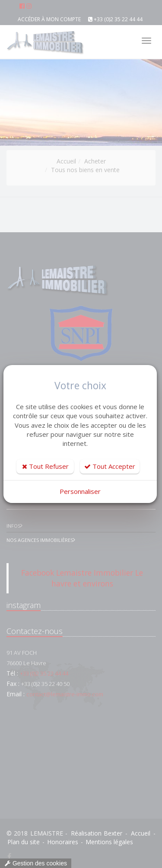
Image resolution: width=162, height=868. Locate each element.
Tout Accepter (110, 466)
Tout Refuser (45, 466)
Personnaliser (80, 491)
